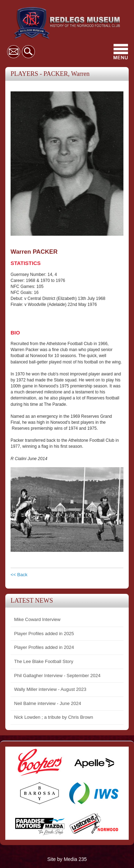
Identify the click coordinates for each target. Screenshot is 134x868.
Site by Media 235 (67, 859)
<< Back (19, 575)
